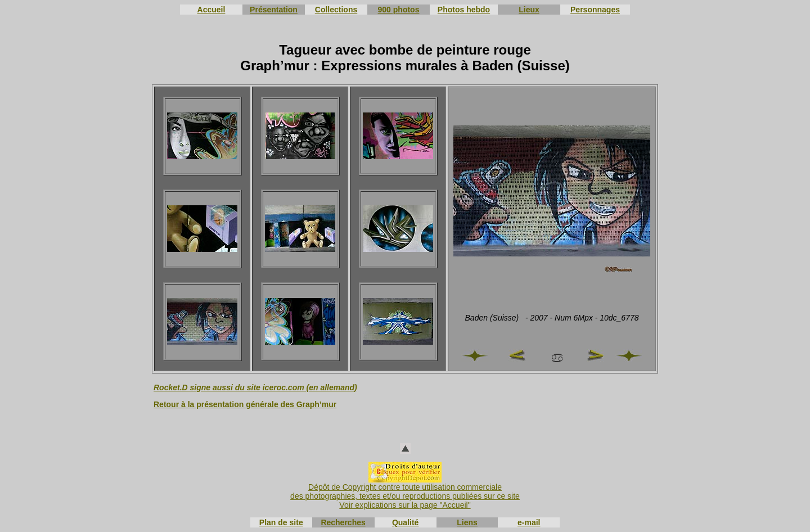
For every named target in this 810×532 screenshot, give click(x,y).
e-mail (529, 522)
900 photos (399, 10)
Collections (336, 10)
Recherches (343, 522)
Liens (467, 522)
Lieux (529, 10)
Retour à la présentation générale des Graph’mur (245, 404)
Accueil (211, 10)
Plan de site (281, 522)
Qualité (405, 522)
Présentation (274, 10)
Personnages (595, 10)
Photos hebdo (464, 10)
